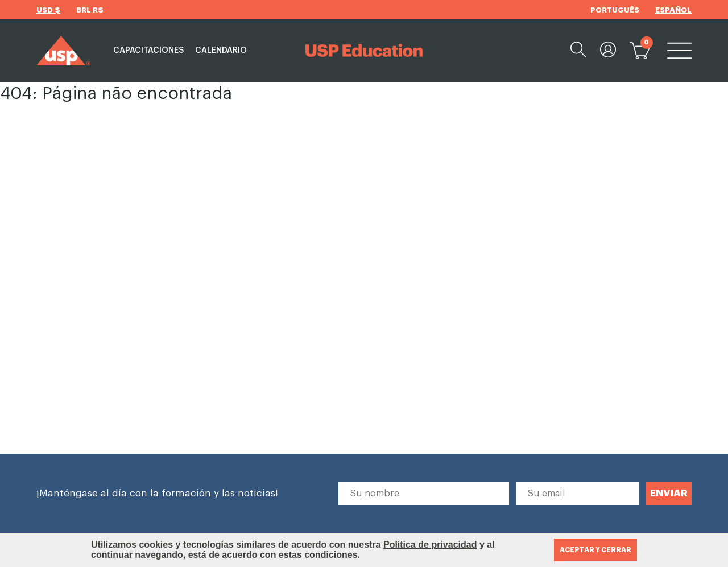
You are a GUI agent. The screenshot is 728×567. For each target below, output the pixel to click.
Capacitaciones (148, 51)
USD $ (48, 10)
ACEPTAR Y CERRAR (595, 550)
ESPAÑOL (673, 10)
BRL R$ (90, 10)
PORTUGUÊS (615, 10)
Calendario (221, 51)
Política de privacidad (430, 545)
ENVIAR (669, 493)
